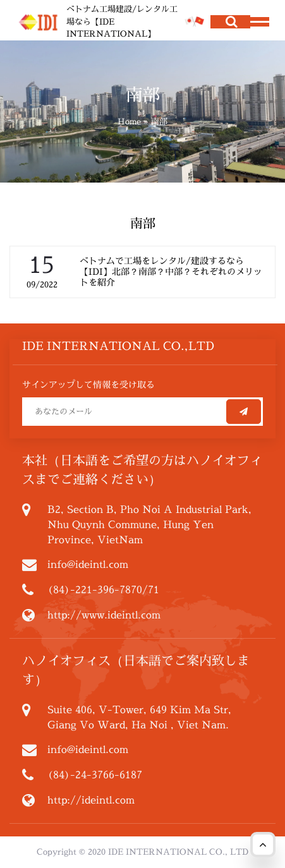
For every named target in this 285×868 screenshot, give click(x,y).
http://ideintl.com (91, 800)
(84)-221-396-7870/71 (103, 589)
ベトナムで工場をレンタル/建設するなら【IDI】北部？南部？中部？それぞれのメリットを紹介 (171, 271)
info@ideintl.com (88, 564)
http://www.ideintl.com (104, 615)
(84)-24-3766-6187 (95, 775)
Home (129, 121)
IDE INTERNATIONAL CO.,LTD (118, 346)
